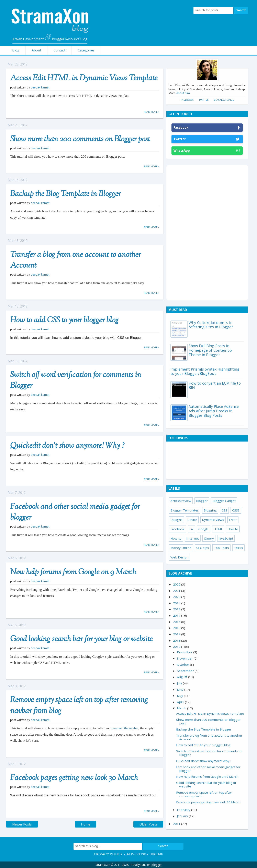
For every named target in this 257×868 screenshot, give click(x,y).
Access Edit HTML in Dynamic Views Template (84, 79)
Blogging (210, 510)
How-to (176, 538)
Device (192, 520)
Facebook (187, 100)
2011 (177, 824)
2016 (177, 622)
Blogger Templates (185, 510)
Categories (86, 50)
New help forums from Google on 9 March (73, 572)
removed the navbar (125, 728)
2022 (177, 584)
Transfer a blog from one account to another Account (76, 260)
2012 (177, 647)
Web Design (179, 557)
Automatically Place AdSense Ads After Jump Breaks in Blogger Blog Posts (214, 411)
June (181, 689)
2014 (177, 634)
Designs (176, 520)
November (185, 658)
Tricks (238, 548)
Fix (191, 529)
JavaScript (226, 538)
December (185, 652)
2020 (177, 597)
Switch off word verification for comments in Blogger (76, 381)
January (183, 816)
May (180, 696)
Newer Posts (22, 824)
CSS (224, 510)
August (183, 677)
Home (86, 824)
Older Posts (148, 824)
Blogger (202, 501)
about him (183, 93)
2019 (177, 603)
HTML (218, 529)
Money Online (181, 548)
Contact (59, 50)
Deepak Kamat (40, 87)
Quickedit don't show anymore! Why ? (67, 446)
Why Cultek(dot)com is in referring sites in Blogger (211, 325)
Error (233, 520)
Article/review (181, 501)
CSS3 (236, 510)
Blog (16, 50)
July (180, 683)
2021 (177, 591)
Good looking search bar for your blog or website (81, 639)
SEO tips (203, 548)
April (181, 702)
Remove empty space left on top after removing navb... (204, 794)
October (183, 664)
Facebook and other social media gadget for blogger (75, 512)
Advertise (136, 855)
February (184, 810)
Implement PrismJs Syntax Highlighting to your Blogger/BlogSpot (205, 371)
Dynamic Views (213, 520)
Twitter (204, 100)
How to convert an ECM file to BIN (215, 385)
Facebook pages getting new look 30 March (74, 778)
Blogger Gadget (224, 501)
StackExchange (224, 100)
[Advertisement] (207, 232)
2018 (177, 609)
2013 (177, 640)
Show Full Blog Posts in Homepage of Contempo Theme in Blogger (210, 350)
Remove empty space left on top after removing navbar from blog (79, 706)
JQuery (209, 538)
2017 (177, 615)
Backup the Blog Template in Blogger (65, 194)
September (186, 671)
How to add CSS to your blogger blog (64, 321)
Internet (193, 538)
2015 (177, 628)
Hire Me (156, 855)
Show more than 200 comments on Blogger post (80, 140)
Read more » (152, 112)
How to (233, 529)
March (182, 708)
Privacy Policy (108, 855)
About (36, 50)
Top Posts (221, 548)
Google (204, 529)
